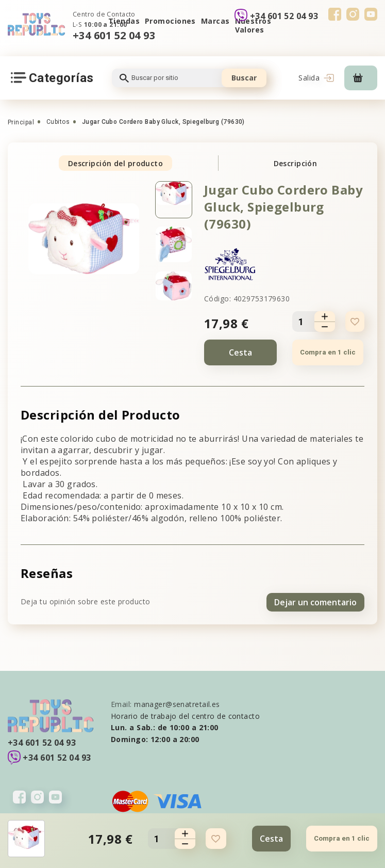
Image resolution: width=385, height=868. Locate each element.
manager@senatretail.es (177, 703)
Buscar (244, 78)
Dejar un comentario (315, 601)
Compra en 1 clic (328, 352)
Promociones (170, 21)
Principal (21, 122)
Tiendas (124, 21)
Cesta (240, 352)
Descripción (296, 163)
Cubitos (58, 122)
